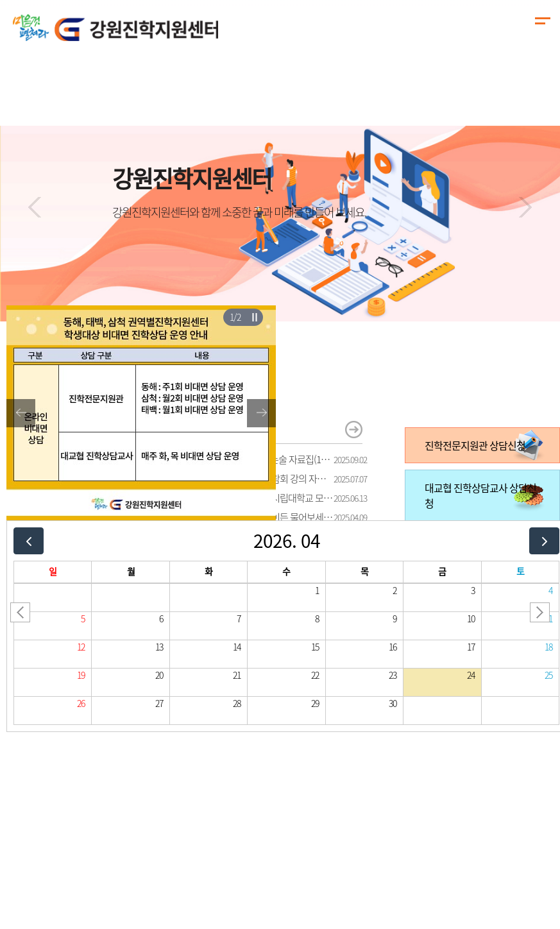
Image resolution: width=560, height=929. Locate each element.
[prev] (29, 541)
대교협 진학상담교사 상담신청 (480, 495)
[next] (544, 541)
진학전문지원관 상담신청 (475, 445)
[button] (35, 207)
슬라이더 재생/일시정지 (254, 317)
